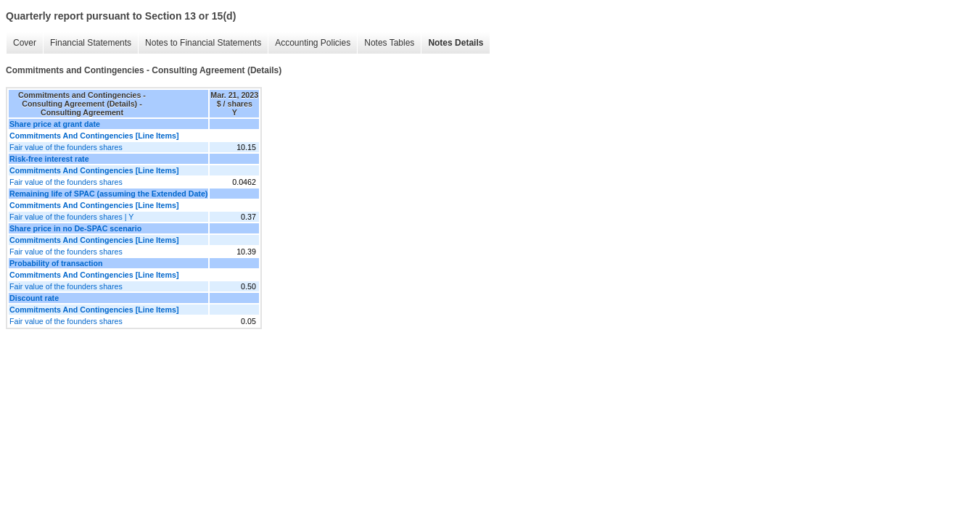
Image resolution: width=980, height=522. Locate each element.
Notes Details (456, 43)
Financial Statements (91, 43)
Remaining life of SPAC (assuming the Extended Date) (108, 194)
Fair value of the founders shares (66, 147)
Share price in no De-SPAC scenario (75, 228)
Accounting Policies (313, 43)
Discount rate (34, 298)
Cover (25, 43)
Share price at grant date (55, 124)
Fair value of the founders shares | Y (71, 217)
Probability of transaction (56, 263)
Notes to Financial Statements (203, 43)
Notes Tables (389, 43)
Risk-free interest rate (49, 159)
